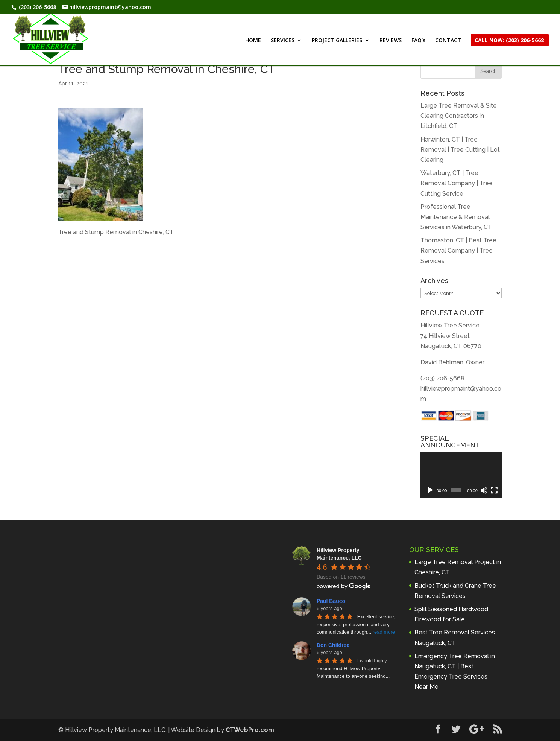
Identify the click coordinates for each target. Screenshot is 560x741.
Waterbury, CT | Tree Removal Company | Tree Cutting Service (457, 183)
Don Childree (333, 645)
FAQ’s (418, 41)
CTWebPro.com (250, 730)
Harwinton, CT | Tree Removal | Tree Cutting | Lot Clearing (460, 150)
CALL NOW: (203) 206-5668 (509, 41)
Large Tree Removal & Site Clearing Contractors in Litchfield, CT (459, 116)
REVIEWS (391, 41)
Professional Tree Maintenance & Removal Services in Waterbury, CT (456, 217)
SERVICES (283, 41)
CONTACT (448, 41)
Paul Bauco (331, 601)
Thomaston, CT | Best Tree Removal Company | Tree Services (458, 250)
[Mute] (484, 490)
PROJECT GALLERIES (337, 41)
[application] (461, 475)
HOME (253, 41)
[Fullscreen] (494, 490)
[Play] (430, 490)
